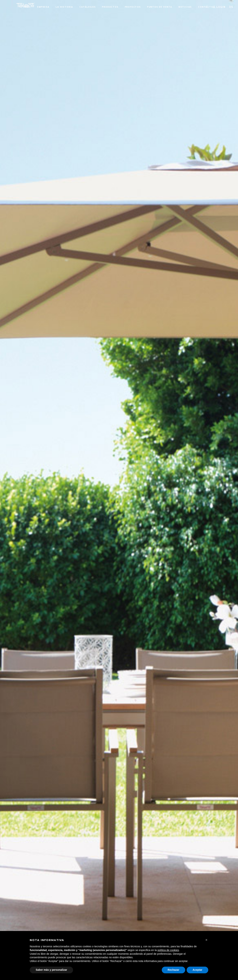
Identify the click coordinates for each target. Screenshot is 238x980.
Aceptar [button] (197, 970)
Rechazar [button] (173, 970)
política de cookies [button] (168, 950)
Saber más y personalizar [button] (51, 970)
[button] (206, 940)
